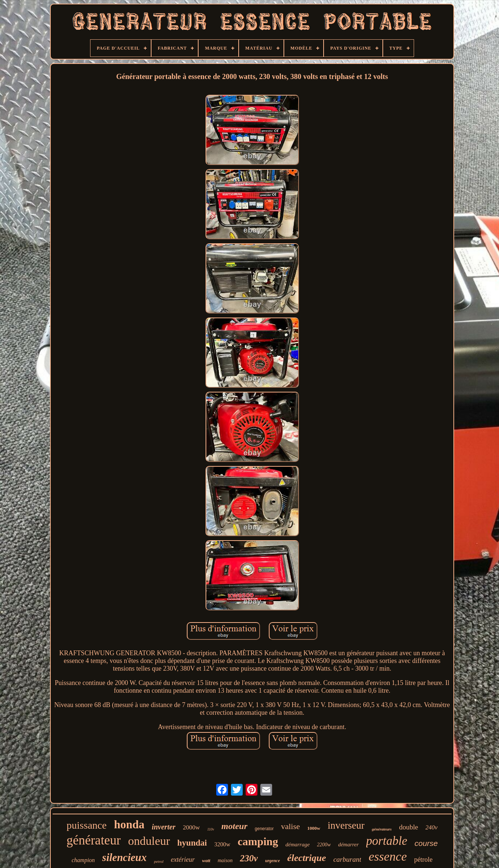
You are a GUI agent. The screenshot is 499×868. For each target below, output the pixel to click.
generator (264, 829)
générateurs (382, 829)
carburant (347, 859)
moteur (234, 826)
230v (249, 858)
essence (388, 856)
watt (206, 860)
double (409, 827)
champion (83, 860)
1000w (314, 828)
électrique (306, 858)
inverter (164, 827)
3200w (222, 844)
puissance (87, 825)
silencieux (124, 857)
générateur (94, 840)
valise (290, 826)
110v (211, 829)
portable (387, 841)
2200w (324, 845)
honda (129, 824)
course (426, 843)
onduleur (149, 841)
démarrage (297, 844)
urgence (272, 861)
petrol (159, 861)
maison (225, 860)
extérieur (183, 860)
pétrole (423, 860)
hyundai (192, 843)
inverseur (346, 825)
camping (258, 841)
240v (432, 827)
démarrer (348, 844)
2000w (191, 827)
